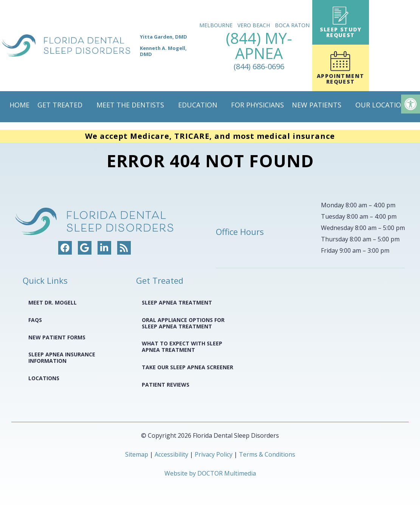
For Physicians (257, 105)
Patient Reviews (166, 385)
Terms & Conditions (267, 454)
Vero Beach (254, 25)
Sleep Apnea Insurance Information (62, 358)
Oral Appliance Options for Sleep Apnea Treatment (183, 323)
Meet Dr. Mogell (53, 302)
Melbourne (216, 25)
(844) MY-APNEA (259, 51)
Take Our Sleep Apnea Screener (188, 367)
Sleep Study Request (341, 23)
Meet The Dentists (130, 105)
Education (198, 105)
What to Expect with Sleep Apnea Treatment (182, 347)
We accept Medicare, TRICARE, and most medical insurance (210, 136)
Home (19, 105)
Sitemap (137, 454)
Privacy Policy (214, 454)
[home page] (98, 46)
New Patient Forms (57, 337)
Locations (44, 378)
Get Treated (60, 105)
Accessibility (171, 454)
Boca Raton (292, 25)
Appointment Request (341, 68)
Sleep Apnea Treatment (177, 302)
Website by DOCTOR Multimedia (210, 473)
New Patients (317, 105)
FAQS (35, 320)
